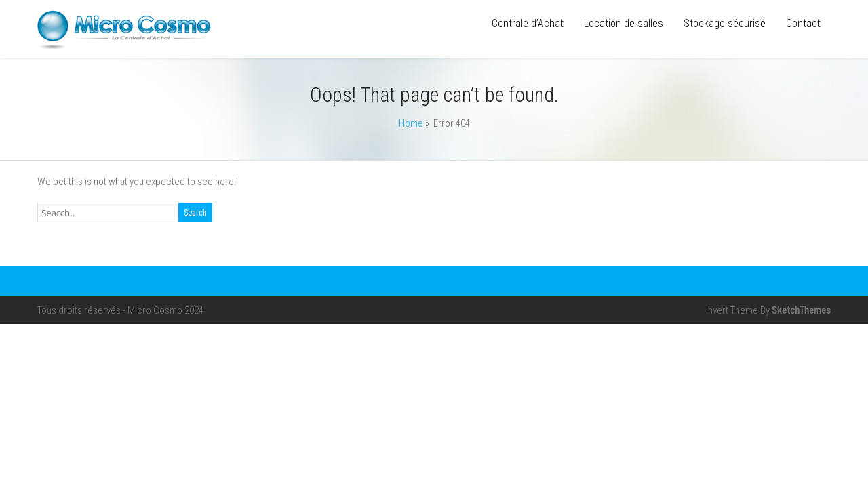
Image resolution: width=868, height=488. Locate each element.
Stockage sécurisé (725, 23)
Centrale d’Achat (528, 23)
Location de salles (624, 23)
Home (411, 123)
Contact (803, 23)
